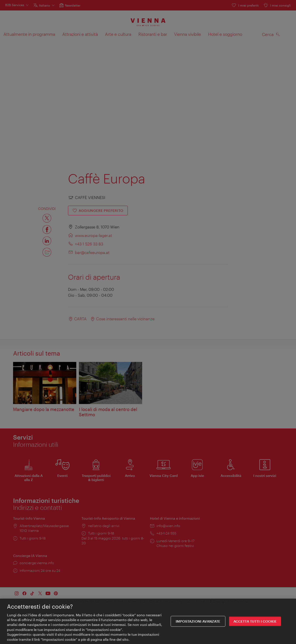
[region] (148, 621)
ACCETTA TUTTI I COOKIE (255, 621)
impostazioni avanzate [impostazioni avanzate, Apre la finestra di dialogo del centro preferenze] (198, 621)
